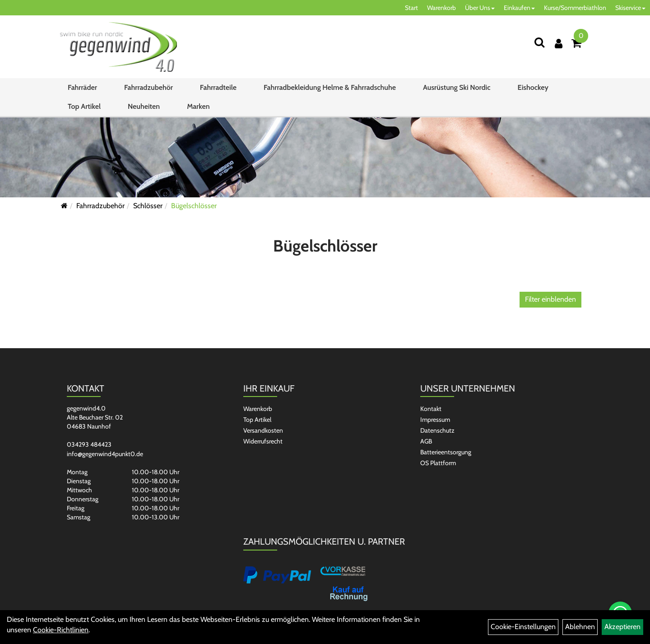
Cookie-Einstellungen (523, 627)
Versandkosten (263, 430)
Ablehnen (580, 627)
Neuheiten (144, 106)
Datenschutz (437, 430)
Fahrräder (82, 87)
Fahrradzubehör (149, 87)
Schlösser (148, 206)
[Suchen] (539, 42)
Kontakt (431, 409)
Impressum (435, 420)
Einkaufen (519, 8)
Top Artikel (84, 106)
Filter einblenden (550, 299)
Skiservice (630, 8)
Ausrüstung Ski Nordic (457, 87)
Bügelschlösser (194, 206)
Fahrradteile (218, 87)
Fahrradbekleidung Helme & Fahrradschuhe (330, 87)
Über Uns (480, 8)
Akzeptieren (622, 627)
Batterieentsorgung (446, 452)
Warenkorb (441, 8)
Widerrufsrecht (263, 441)
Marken (198, 106)
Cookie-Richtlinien (61, 630)
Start (411, 8)
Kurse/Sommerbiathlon (575, 8)
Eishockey (533, 87)
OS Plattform (438, 463)
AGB (426, 441)
